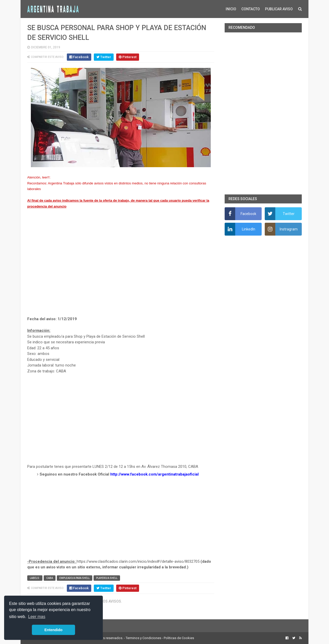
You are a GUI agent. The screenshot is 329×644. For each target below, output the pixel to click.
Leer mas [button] (37, 617)
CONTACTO (251, 9)
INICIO (231, 9)
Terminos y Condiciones (143, 638)
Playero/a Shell (107, 578)
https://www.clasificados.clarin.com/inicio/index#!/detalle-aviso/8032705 (138, 561)
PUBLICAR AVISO (279, 9)
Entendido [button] (53, 630)
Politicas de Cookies (179, 638)
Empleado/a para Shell (75, 578)
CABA (50, 578)
